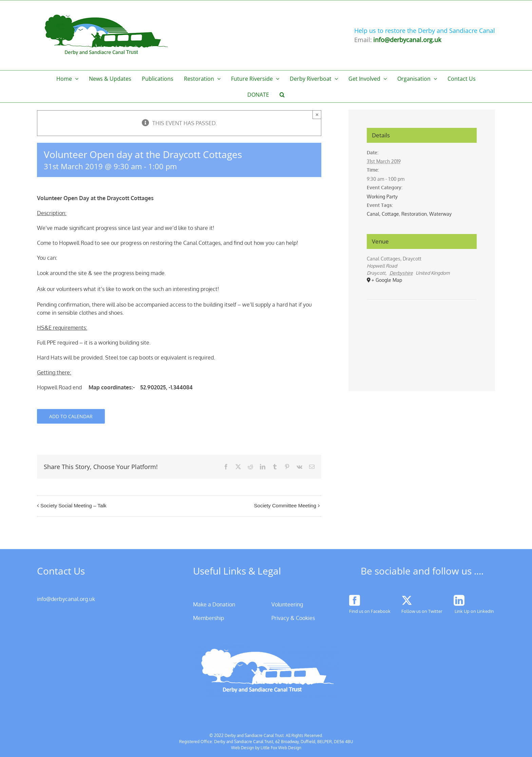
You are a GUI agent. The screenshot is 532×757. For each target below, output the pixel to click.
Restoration (414, 214)
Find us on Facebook (370, 611)
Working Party (382, 197)
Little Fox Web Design (281, 748)
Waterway (440, 214)
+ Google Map (387, 280)
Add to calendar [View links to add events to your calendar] (71, 416)
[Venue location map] (422, 320)
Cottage (390, 214)
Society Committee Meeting (285, 506)
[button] (282, 94)
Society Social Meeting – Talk (73, 506)
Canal (373, 214)
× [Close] (317, 114)
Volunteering (287, 604)
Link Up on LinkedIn (474, 611)
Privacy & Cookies (293, 618)
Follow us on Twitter (422, 611)
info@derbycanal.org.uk (66, 599)
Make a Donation (214, 604)
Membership (208, 618)
